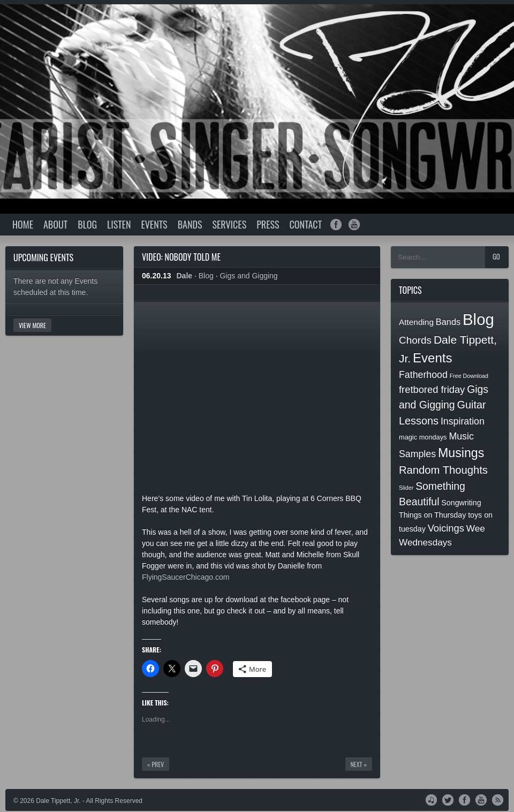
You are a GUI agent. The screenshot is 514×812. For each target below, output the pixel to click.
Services (229, 224)
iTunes (431, 799)
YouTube (481, 799)
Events (154, 224)
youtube (354, 225)
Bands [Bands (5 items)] (448, 322)
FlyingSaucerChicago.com (186, 577)
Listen (119, 224)
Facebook (464, 799)
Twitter (448, 799)
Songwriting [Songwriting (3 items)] (461, 503)
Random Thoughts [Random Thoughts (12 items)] (443, 470)
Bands (190, 224)
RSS (498, 799)
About (55, 224)
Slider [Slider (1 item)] (406, 488)
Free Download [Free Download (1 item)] (469, 376)
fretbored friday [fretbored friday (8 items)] (432, 389)
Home (23, 224)
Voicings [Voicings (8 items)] (446, 528)
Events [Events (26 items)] (432, 358)
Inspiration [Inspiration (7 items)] (463, 421)
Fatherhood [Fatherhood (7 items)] (423, 375)
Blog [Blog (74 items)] (478, 319)
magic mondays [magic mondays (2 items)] (423, 437)
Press (268, 224)
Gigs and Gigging (248, 276)
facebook (336, 225)
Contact (305, 224)
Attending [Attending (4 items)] (416, 322)
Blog (87, 224)
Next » (359, 764)
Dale (185, 276)
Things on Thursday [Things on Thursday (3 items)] (432, 515)
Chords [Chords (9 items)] (415, 340)
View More (32, 325)
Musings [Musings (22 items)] (461, 453)
